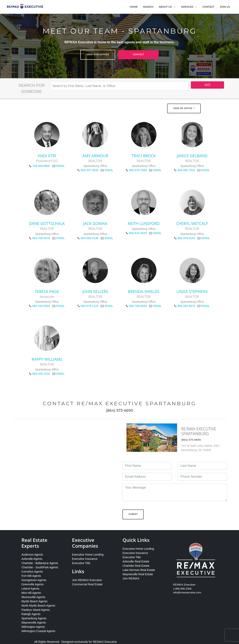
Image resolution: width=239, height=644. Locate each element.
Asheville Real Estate (136, 561)
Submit (133, 514)
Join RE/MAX (131, 578)
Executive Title (81, 563)
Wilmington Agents (33, 627)
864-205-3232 (41, 374)
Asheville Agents (32, 559)
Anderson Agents (32, 555)
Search (148, 7)
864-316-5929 (41, 306)
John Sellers (95, 291)
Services (187, 7)
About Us (165, 7)
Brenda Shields (144, 291)
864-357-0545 (90, 170)
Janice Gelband (192, 156)
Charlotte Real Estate (136, 566)
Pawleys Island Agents (36, 610)
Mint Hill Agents (31, 593)
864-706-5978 (41, 238)
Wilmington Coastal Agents (38, 631)
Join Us (225, 7)
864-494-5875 (186, 306)
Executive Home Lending (88, 555)
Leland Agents (30, 589)
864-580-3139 (90, 238)
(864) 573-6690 (119, 411)
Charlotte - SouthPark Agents (40, 567)
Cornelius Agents (32, 572)
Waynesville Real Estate (138, 574)
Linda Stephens (192, 291)
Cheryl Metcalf (192, 223)
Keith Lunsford (144, 223)
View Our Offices (98, 54)
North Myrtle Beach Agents (38, 606)
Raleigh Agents (31, 614)
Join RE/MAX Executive (87, 580)
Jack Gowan (95, 223)
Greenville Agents (33, 584)
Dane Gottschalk (47, 223)
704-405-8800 (41, 166)
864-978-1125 (90, 306)
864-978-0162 (186, 238)
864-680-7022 (186, 170)
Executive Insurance (85, 559)
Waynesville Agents (34, 623)
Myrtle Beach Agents (34, 601)
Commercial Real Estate (87, 584)
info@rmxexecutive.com (187, 593)
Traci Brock (144, 156)
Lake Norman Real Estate (139, 570)
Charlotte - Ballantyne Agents (40, 563)
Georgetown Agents (34, 580)
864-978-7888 (138, 170)
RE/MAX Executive (105, 642)
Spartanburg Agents (34, 618)
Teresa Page (47, 291)
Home (134, 7)
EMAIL (61, 166)
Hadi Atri (47, 156)
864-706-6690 (138, 306)
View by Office (183, 108)
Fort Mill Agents (31, 576)
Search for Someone (31, 88)
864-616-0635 (138, 233)
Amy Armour (95, 156)
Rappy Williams (47, 359)
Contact (208, 7)
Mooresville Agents (33, 597)
